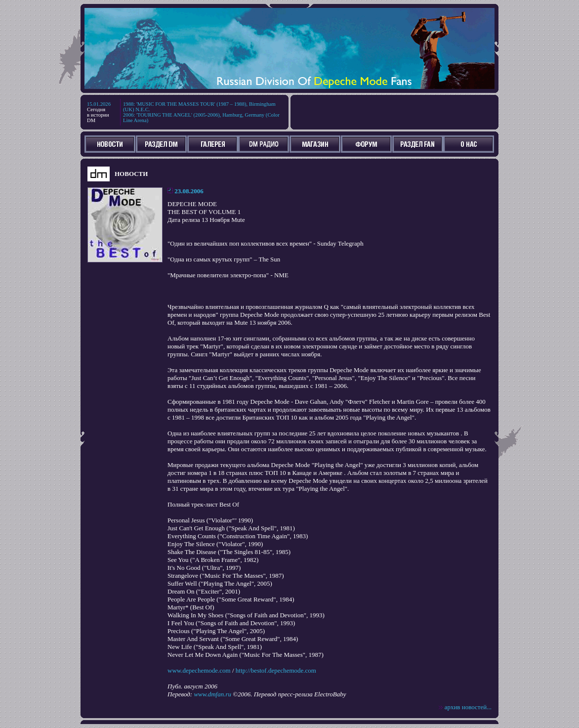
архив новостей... (468, 707)
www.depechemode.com (199, 670)
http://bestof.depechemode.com (276, 670)
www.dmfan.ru (212, 694)
